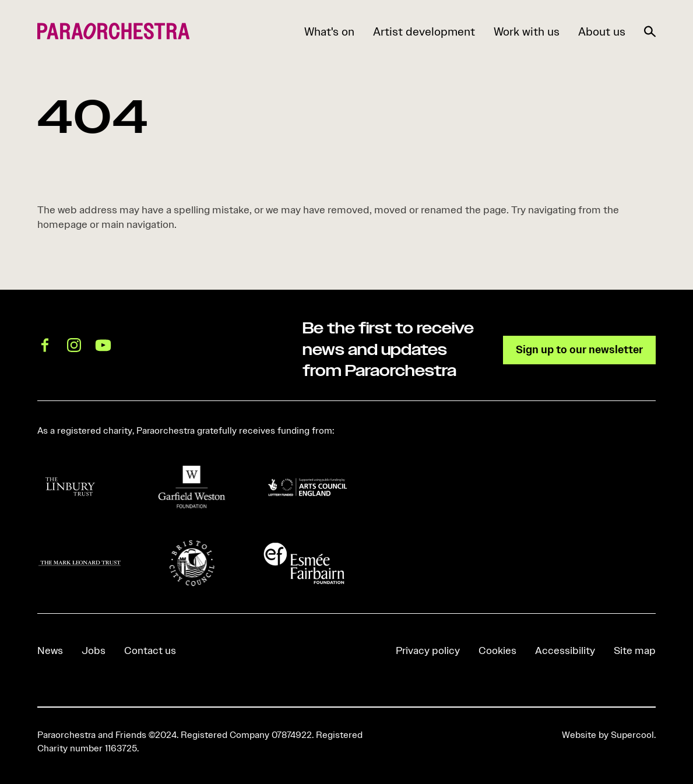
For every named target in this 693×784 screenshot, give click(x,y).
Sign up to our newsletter (579, 349)
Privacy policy (428, 650)
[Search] (650, 29)
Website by (608, 735)
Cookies (497, 650)
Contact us (150, 650)
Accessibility (565, 650)
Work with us (527, 31)
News (50, 650)
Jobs (94, 650)
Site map (635, 650)
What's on (329, 31)
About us (602, 31)
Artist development (424, 31)
